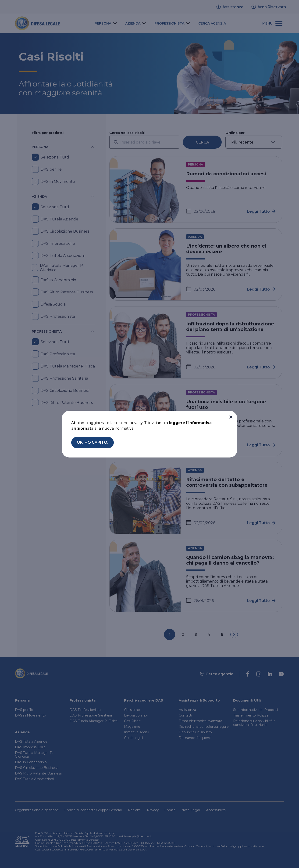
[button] (231, 417)
